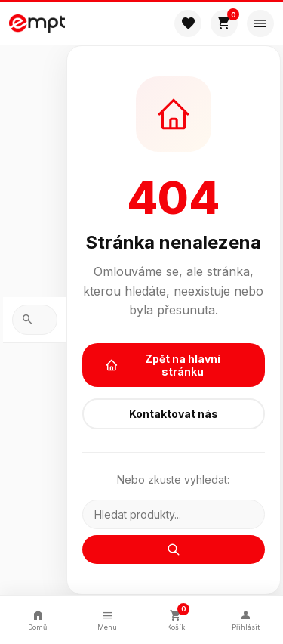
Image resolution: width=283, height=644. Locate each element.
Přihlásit (246, 619)
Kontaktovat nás (174, 414)
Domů (37, 619)
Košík (177, 618)
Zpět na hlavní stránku (163, 365)
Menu (107, 619)
